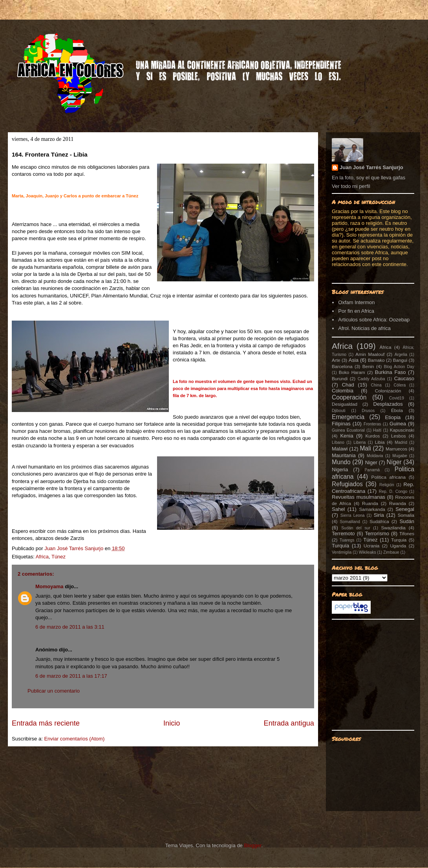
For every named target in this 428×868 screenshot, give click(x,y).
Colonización (388, 391)
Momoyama (49, 586)
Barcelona (342, 366)
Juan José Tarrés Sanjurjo (75, 548)
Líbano (338, 442)
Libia (380, 442)
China (376, 385)
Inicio (172, 723)
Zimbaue (391, 552)
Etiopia (393, 417)
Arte (336, 360)
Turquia (399, 540)
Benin (368, 366)
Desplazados (388, 404)
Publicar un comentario (54, 691)
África (386, 347)
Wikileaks (368, 552)
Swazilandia (393, 528)
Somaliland (350, 522)
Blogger (252, 845)
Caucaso (404, 378)
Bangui (400, 360)
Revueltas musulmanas (358, 497)
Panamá (372, 470)
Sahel (338, 509)
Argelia (401, 355)
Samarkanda (372, 509)
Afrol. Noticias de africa (364, 328)
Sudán (407, 521)
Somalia (406, 515)
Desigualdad (345, 404)
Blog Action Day (399, 367)
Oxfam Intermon (356, 302)
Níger (394, 462)
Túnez (59, 557)
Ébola (397, 410)
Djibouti (339, 411)
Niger (371, 462)
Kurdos (372, 436)
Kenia (347, 436)
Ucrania (371, 546)
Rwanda (398, 503)
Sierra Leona (353, 515)
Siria (379, 515)
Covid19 (397, 398)
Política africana (389, 477)
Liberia (359, 442)
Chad (348, 385)
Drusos (368, 411)
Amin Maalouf (370, 354)
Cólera (400, 385)
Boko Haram (352, 372)
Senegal (405, 509)
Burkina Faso (391, 372)
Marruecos (396, 449)
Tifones (407, 533)
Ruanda (370, 503)
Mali (365, 448)
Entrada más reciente (46, 723)
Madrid (401, 442)
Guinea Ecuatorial (348, 430)
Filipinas (341, 424)
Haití (377, 430)
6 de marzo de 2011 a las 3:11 (70, 627)
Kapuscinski (402, 430)
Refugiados (347, 484)
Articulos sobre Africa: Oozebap (374, 320)
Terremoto (343, 533)
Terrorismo (377, 533)
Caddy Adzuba (371, 379)
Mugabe (400, 456)
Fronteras (372, 424)
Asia (354, 360)
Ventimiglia (342, 552)
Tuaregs (347, 540)
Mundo (341, 462)
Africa (42, 557)
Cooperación (349, 397)
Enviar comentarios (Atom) (74, 739)
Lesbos (399, 436)
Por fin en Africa (356, 311)
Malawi (340, 449)
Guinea (398, 424)
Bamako (376, 360)
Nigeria (340, 470)
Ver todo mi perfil (351, 186)
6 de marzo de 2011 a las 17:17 (71, 676)
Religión (387, 485)
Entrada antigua (289, 723)
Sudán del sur (356, 528)
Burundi (340, 378)
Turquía (340, 546)
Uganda (398, 546)
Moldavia (375, 456)
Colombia (343, 391)
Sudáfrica (379, 521)
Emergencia (348, 417)
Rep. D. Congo (393, 491)
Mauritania (344, 455)
